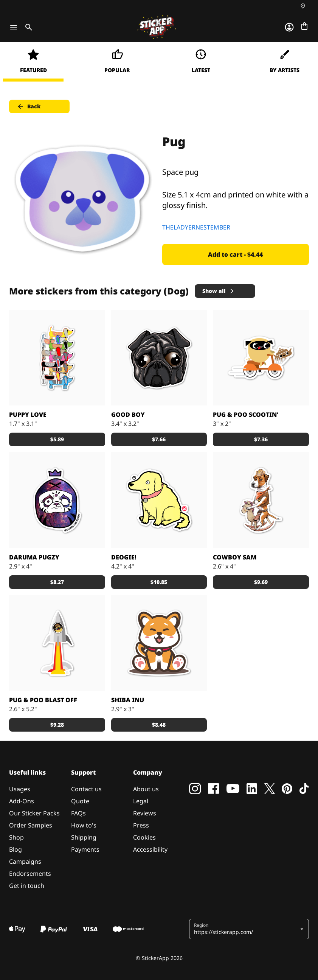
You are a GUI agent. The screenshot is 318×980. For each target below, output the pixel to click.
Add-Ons (22, 801)
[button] (246, 929)
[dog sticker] (159, 358)
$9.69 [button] (261, 582)
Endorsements (30, 874)
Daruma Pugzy (34, 557)
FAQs (78, 813)
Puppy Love (28, 414)
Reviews (145, 813)
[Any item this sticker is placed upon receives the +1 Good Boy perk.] (159, 500)
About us (146, 789)
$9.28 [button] (57, 725)
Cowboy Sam (235, 557)
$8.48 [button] (159, 725)
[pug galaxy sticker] (57, 500)
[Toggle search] (27, 27)
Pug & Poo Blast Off (43, 700)
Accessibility (150, 849)
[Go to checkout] (304, 26)
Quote (80, 801)
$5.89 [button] (57, 439)
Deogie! (124, 557)
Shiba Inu (128, 700)
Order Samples (31, 825)
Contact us (86, 789)
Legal (141, 801)
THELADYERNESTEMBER (196, 227)
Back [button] (29, 106)
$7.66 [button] (159, 439)
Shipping (84, 837)
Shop (16, 837)
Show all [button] (219, 291)
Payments (85, 849)
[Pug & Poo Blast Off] (57, 643)
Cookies (144, 837)
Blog (16, 849)
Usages (20, 789)
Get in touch (27, 886)
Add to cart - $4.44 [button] (235, 254)
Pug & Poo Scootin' (246, 414)
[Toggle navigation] (14, 27)
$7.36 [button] (261, 439)
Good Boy (128, 414)
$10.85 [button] (159, 582)
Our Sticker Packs (34, 813)
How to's (84, 825)
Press (141, 825)
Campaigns (25, 861)
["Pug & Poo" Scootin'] (261, 358)
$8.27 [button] (57, 582)
